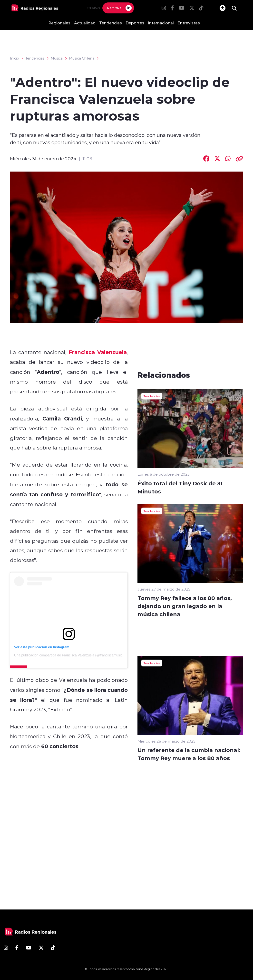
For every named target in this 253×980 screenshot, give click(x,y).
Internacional (161, 23)
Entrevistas (189, 23)
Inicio (15, 58)
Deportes (135, 23)
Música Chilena (82, 58)
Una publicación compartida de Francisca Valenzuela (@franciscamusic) (69, 655)
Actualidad (85, 23)
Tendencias (111, 23)
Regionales (59, 23)
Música (57, 58)
